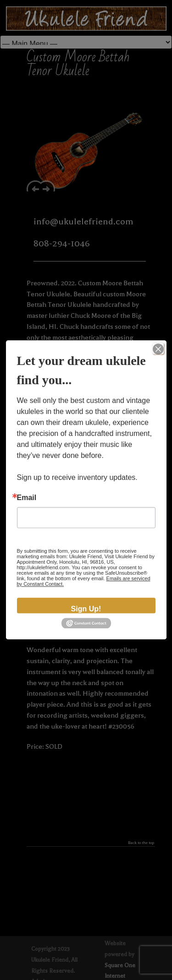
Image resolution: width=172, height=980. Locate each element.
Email (27, 498)
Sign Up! (86, 609)
